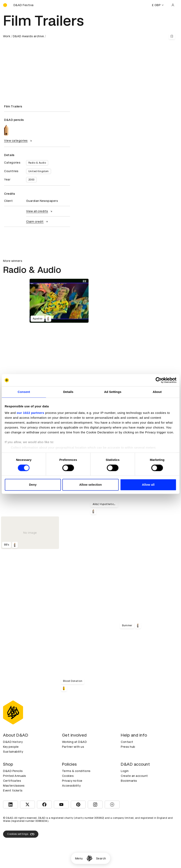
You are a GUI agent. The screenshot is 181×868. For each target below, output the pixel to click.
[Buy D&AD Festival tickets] (23, 5)
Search (101, 858)
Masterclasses (14, 786)
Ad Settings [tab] (113, 392)
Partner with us (73, 747)
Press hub (128, 747)
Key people (11, 747)
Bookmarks (129, 781)
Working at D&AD (74, 742)
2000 (31, 180)
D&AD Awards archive (28, 36)
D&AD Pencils (13, 771)
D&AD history (13, 742)
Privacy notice (72, 781)
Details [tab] (68, 392)
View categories (18, 141)
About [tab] (157, 392)
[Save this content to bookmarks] (172, 36)
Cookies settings (21, 834)
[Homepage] (89, 858)
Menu (79, 858)
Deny (33, 485)
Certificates (12, 781)
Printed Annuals (15, 776)
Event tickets (13, 790)
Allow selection (90, 485)
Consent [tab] (24, 392)
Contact (127, 742)
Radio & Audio (37, 163)
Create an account (134, 776)
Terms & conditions (76, 771)
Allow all (148, 485)
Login (125, 771)
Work (7, 36)
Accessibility (71, 786)
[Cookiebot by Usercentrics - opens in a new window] (158, 380)
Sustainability (13, 752)
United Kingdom (39, 171)
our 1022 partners (30, 413)
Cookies (68, 776)
